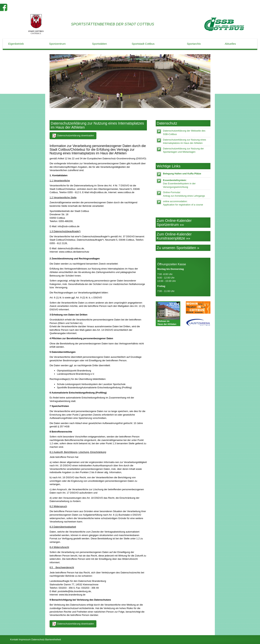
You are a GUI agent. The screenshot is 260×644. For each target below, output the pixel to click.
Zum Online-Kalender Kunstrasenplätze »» (174, 236)
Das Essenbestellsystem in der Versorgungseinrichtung (179, 184)
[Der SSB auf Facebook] (4, 7)
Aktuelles (230, 44)
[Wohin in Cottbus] (198, 307)
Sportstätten (99, 44)
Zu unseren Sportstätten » (178, 248)
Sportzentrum (57, 44)
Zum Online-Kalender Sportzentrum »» (174, 223)
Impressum (25, 639)
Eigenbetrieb (16, 44)
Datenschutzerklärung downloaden (73, 136)
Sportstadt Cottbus (143, 44)
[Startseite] (224, 24)
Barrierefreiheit (53, 639)
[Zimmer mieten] (168, 314)
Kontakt (14, 639)
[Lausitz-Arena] (198, 322)
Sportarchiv (194, 44)
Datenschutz (38, 639)
